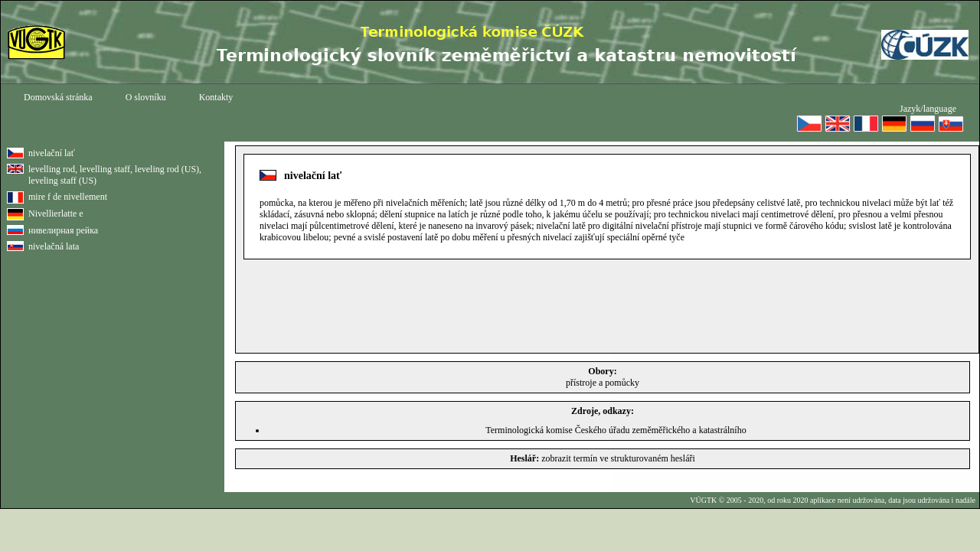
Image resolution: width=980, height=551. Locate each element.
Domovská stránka (58, 97)
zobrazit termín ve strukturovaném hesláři (618, 458)
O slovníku (146, 97)
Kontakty (216, 97)
